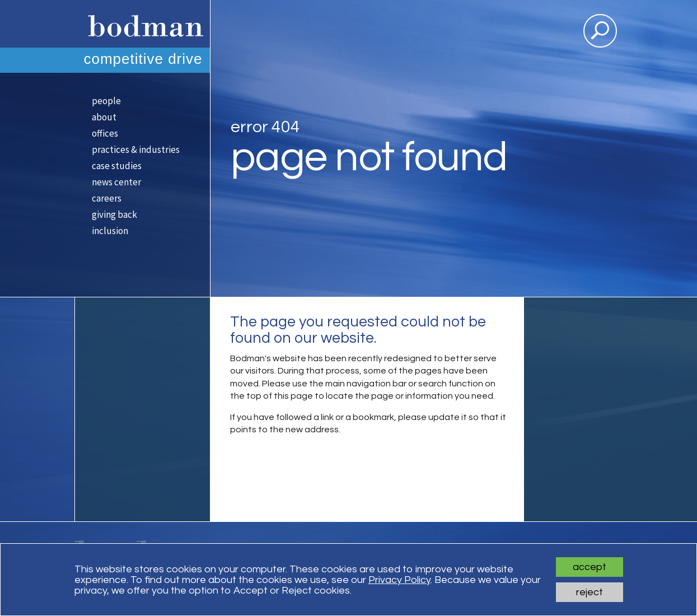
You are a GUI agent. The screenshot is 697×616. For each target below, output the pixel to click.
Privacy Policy (399, 580)
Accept (590, 567)
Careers (107, 198)
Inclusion (110, 231)
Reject (590, 592)
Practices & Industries (136, 150)
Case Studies (117, 166)
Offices (105, 133)
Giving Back (114, 214)
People (106, 101)
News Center (116, 182)
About (104, 117)
